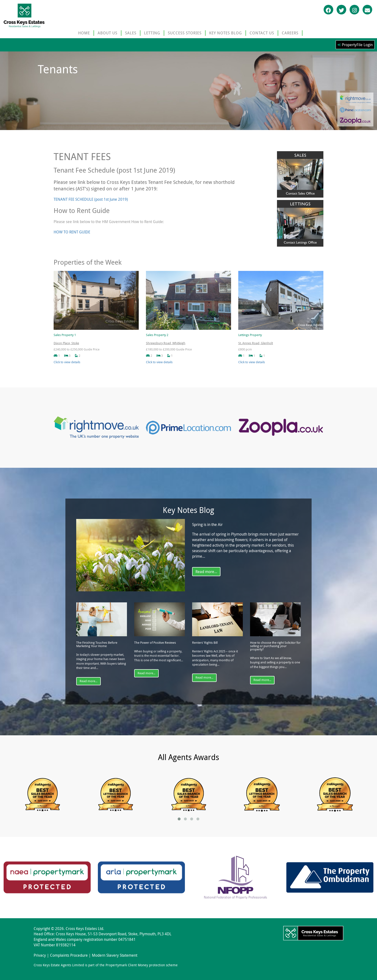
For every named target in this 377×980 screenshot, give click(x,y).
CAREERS (290, 33)
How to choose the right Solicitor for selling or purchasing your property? (275, 646)
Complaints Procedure (69, 955)
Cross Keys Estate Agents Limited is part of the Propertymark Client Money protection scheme (106, 965)
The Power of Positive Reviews (155, 643)
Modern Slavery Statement (115, 955)
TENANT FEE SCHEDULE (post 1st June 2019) (91, 199)
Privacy (40, 955)
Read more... (206, 572)
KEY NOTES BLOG (226, 33)
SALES (131, 33)
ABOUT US (107, 33)
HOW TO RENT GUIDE (72, 232)
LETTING (152, 33)
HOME (84, 33)
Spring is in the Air (207, 525)
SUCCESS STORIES (185, 33)
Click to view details (67, 362)
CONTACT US (262, 33)
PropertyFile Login (355, 45)
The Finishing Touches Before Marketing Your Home (97, 644)
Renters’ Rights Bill (205, 643)
